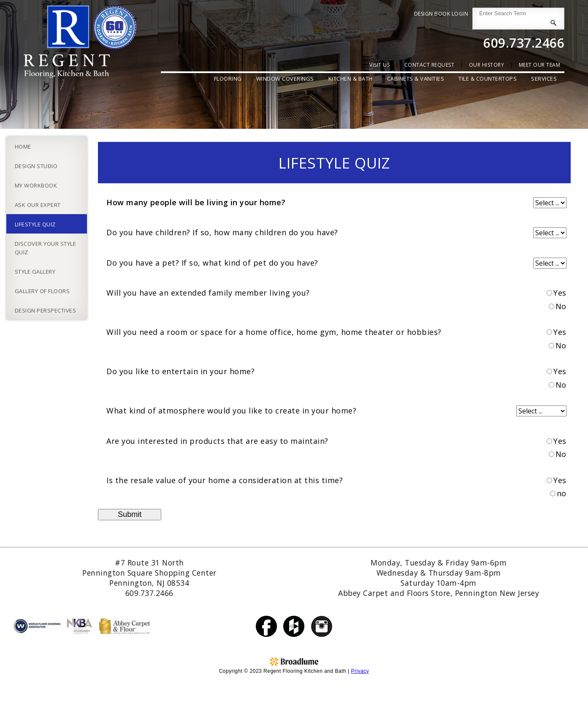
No (561, 306)
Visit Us (379, 65)
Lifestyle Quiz (35, 224)
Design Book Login (441, 14)
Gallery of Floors (42, 291)
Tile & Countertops (488, 79)
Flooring (228, 79)
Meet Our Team (540, 65)
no (562, 493)
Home (23, 147)
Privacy (360, 671)
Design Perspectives (46, 310)
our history (487, 65)
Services (544, 79)
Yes (560, 293)
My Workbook (36, 185)
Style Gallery (35, 272)
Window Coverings (285, 79)
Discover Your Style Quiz (46, 248)
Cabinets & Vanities (416, 79)
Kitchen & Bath (351, 79)
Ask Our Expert (38, 205)
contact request (429, 65)
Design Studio (36, 166)
